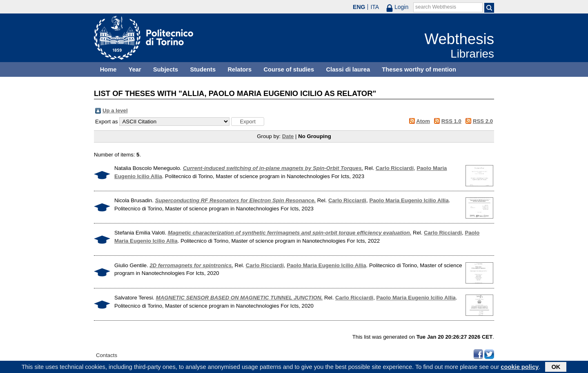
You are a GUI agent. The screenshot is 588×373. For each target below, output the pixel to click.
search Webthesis (436, 7)
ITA (375, 7)
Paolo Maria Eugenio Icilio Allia (409, 200)
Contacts (107, 355)
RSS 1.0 (451, 121)
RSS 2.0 (483, 121)
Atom (423, 121)
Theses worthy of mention (419, 69)
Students (203, 69)
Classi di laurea (348, 69)
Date (288, 136)
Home (108, 69)
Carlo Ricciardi (395, 168)
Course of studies (289, 69)
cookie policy (520, 368)
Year (135, 69)
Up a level (115, 111)
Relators (239, 69)
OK (556, 368)
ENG (359, 7)
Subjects (166, 69)
